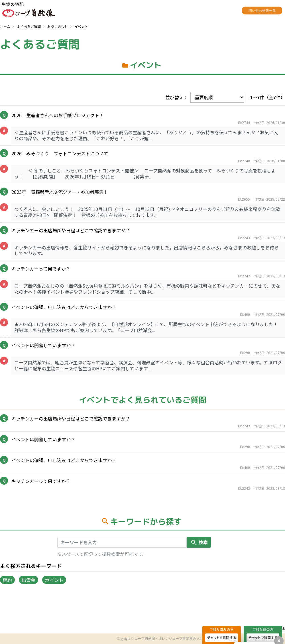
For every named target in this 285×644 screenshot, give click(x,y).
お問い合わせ (58, 26)
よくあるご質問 (29, 26)
